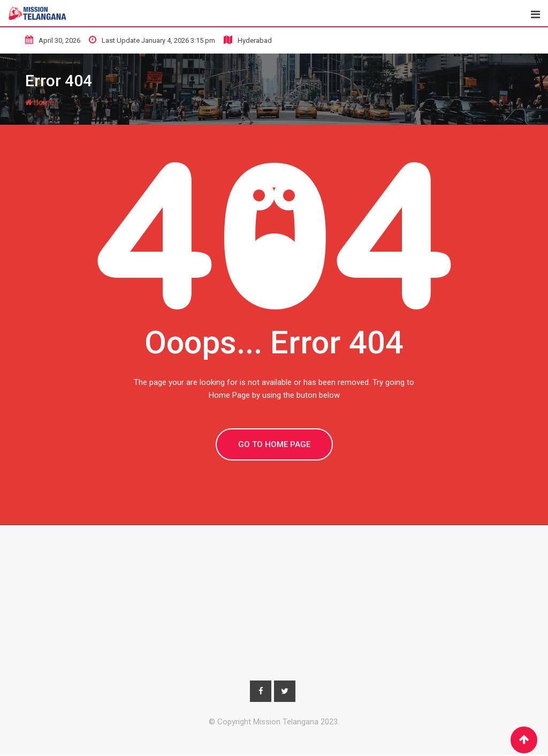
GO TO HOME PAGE (274, 444)
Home (40, 102)
